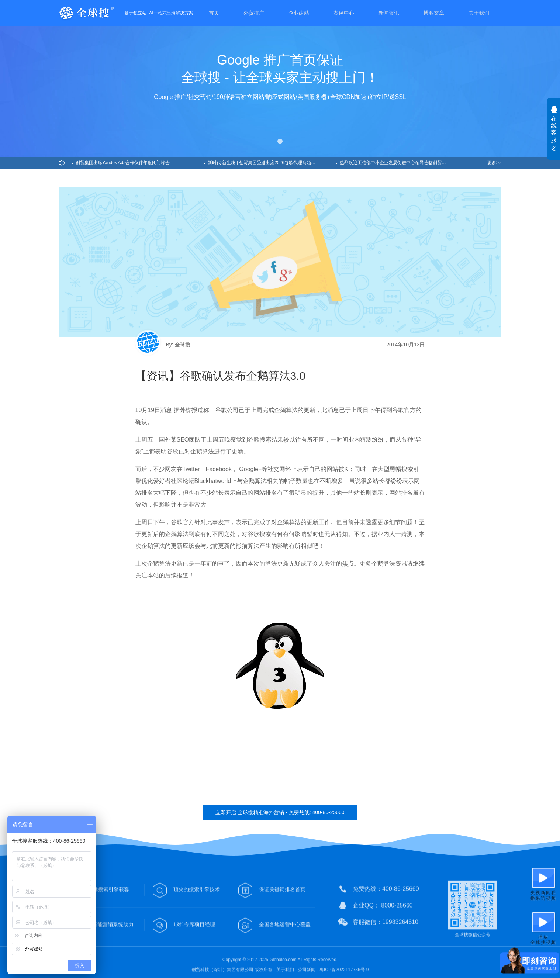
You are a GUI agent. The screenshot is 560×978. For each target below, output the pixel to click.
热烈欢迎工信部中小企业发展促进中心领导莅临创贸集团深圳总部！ (404, 163)
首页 (214, 13)
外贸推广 (254, 13)
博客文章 (434, 13)
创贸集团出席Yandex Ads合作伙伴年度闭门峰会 (123, 163)
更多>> (494, 163)
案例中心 (344, 13)
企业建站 (299, 13)
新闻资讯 (389, 13)
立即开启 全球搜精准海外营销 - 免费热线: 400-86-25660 (280, 812)
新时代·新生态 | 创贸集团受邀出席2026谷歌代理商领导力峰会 (268, 163)
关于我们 (479, 13)
